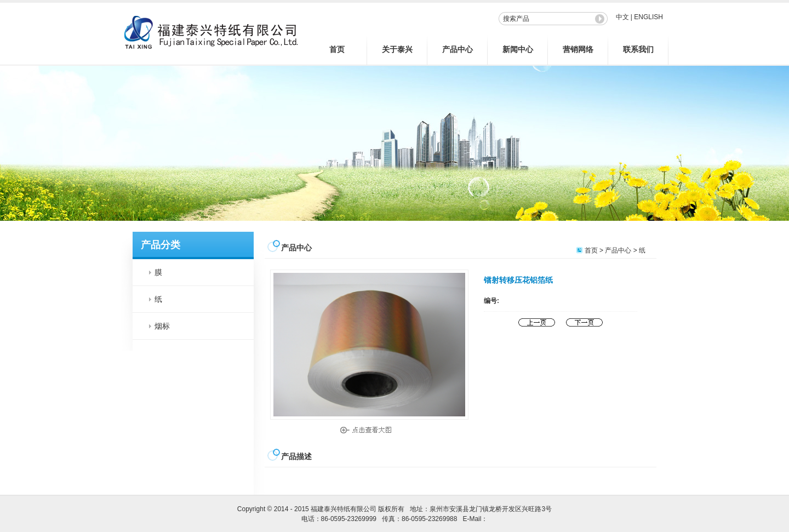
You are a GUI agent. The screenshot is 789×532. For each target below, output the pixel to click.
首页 (337, 49)
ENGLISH (648, 17)
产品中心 (458, 49)
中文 (622, 17)
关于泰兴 (397, 49)
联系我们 (638, 49)
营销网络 (578, 49)
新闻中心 (518, 49)
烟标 (162, 326)
